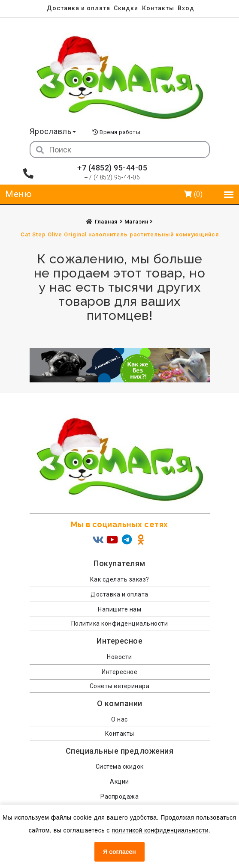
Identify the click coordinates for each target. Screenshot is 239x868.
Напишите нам (119, 609)
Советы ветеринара (120, 686)
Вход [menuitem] (186, 8)
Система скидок (120, 767)
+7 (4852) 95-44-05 (112, 168)
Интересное (119, 672)
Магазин (137, 222)
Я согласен (119, 852)
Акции (119, 781)
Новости (119, 657)
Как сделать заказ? (120, 579)
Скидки (126, 8)
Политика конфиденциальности (120, 623)
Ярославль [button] (53, 131)
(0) (194, 194)
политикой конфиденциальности (160, 830)
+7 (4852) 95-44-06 (112, 177)
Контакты (158, 8)
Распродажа (119, 796)
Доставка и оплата (79, 8)
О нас (119, 719)
